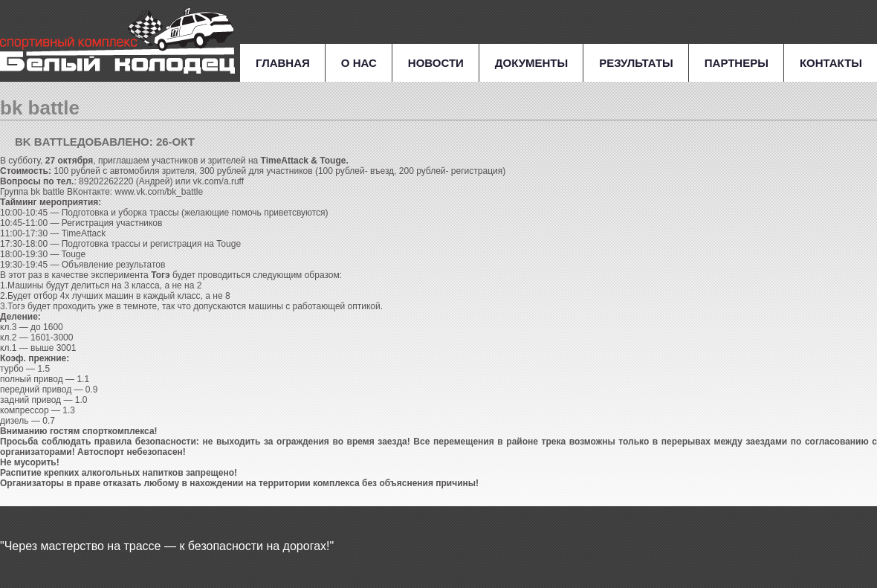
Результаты (636, 63)
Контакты (831, 63)
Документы (531, 63)
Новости (436, 63)
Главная (283, 63)
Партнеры (737, 63)
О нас (359, 63)
